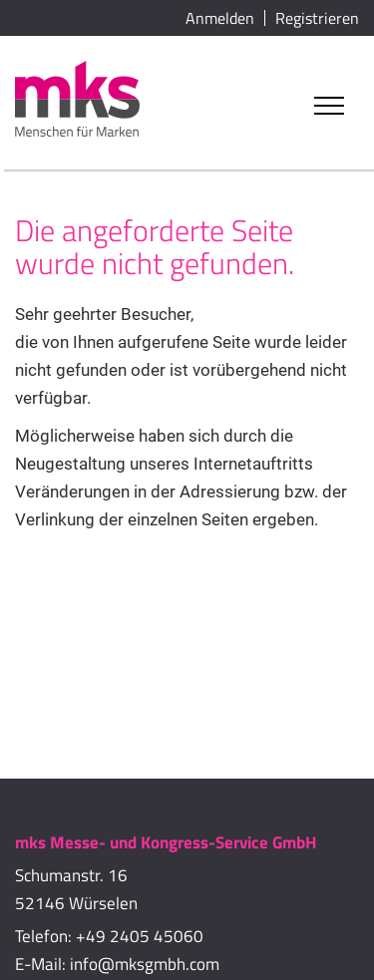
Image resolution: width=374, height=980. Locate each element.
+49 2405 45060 (140, 936)
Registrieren (317, 18)
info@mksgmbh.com (145, 964)
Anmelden (220, 18)
